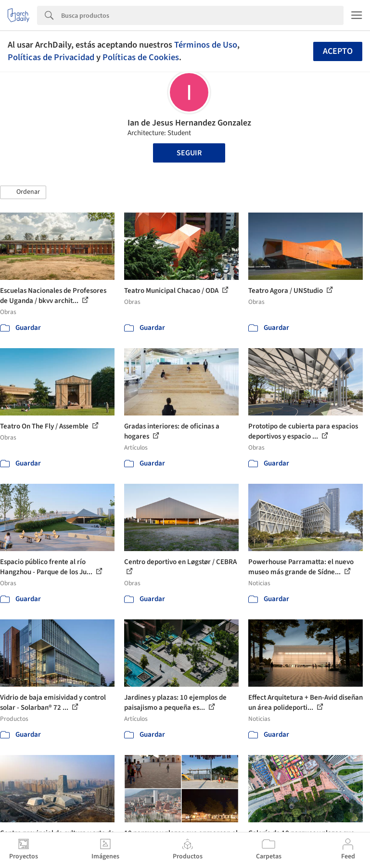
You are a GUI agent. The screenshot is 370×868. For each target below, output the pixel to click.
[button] (23, 192)
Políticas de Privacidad (51, 57)
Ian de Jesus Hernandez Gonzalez (189, 123)
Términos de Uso (206, 45)
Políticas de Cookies (141, 57)
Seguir (189, 153)
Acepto (338, 51)
